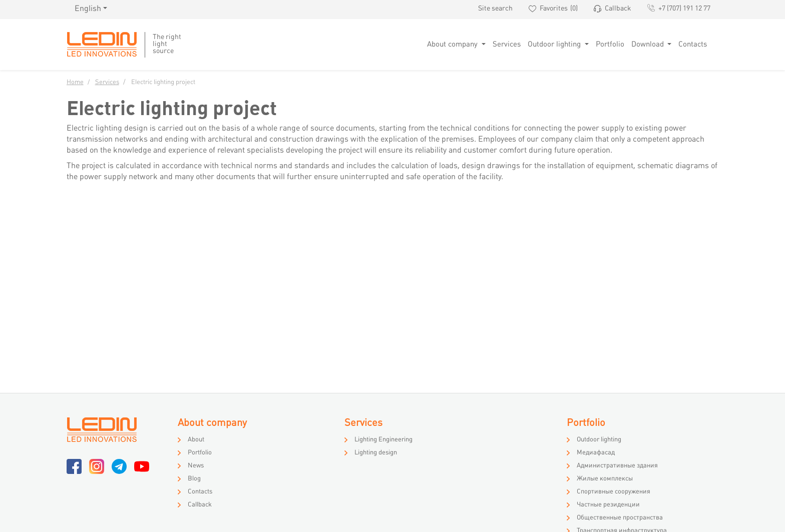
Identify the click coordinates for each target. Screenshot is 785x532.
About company (453, 45)
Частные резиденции (608, 505)
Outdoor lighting (555, 45)
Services (507, 45)
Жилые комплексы (605, 479)
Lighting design (376, 453)
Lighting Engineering (383, 440)
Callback (200, 505)
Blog (194, 479)
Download (649, 45)
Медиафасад (596, 453)
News (196, 466)
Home (75, 83)
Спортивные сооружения (614, 492)
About (196, 440)
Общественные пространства (620, 518)
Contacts (693, 45)
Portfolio (610, 45)
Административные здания (617, 466)
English (88, 9)
